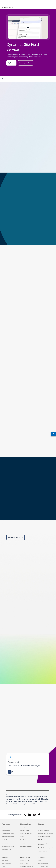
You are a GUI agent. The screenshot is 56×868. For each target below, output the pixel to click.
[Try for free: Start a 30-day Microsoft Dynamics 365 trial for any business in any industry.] (11, 63)
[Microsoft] (28, 2)
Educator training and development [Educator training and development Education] (43, 844)
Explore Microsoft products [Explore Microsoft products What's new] (9, 846)
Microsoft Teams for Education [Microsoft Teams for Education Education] (46, 833)
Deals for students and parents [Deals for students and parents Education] (46, 848)
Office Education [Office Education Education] (42, 840)
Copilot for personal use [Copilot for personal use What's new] (8, 840)
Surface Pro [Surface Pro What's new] (5, 827)
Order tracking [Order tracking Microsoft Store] (24, 840)
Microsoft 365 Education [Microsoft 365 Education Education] (44, 837)
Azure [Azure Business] (4, 867)
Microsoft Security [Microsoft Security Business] (7, 863)
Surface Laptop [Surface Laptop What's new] (6, 830)
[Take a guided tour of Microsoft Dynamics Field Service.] (26, 63)
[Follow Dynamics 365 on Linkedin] (30, 815)
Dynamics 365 (6, 7)
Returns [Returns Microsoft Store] (22, 837)
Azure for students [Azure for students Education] (43, 851)
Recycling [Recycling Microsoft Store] (23, 843)
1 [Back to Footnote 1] (7, 794)
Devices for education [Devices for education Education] (43, 830)
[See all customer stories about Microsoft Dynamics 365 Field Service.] (16, 537)
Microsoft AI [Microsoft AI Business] (5, 860)
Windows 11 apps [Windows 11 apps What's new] (7, 849)
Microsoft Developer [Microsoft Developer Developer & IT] (25, 860)
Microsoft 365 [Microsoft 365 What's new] (6, 843)
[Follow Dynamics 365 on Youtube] (34, 815)
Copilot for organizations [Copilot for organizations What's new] (8, 837)
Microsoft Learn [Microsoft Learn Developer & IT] (24, 863)
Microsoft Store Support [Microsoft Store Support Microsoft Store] (26, 833)
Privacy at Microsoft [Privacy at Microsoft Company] (43, 863)
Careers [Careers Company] (40, 860)
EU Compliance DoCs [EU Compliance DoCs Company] (43, 867)
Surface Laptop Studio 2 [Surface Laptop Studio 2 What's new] (8, 833)
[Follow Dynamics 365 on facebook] (39, 815)
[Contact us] (53, 434)
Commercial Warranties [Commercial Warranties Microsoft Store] (26, 846)
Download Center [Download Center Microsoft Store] (25, 830)
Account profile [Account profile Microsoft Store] (24, 827)
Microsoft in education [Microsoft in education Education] (44, 827)
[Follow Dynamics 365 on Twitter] (25, 815)
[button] (28, 27)
